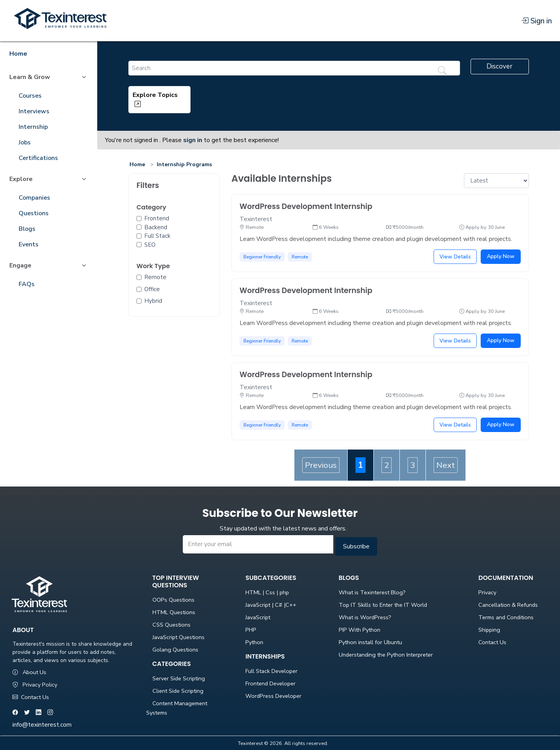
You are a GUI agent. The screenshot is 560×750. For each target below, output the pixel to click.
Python (254, 642)
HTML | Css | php (267, 592)
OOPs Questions (173, 600)
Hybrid (153, 301)
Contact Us (31, 697)
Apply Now (501, 256)
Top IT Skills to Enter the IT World (383, 605)
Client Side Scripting (178, 691)
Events (29, 244)
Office (152, 289)
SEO (150, 245)
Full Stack (157, 236)
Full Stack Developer (271, 671)
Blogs (27, 229)
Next (446, 465)
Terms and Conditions (506, 617)
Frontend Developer (270, 683)
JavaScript (258, 617)
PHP (251, 630)
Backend (156, 227)
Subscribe (356, 546)
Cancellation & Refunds (508, 605)
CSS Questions (171, 625)
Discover (500, 66)
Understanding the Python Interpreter (386, 655)
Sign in (536, 21)
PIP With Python (360, 630)
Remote (155, 277)
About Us (29, 672)
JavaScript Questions (178, 637)
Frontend (157, 218)
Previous (321, 465)
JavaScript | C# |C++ (271, 605)
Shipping (489, 630)
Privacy (487, 592)
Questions (34, 213)
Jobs (25, 142)
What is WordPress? (365, 617)
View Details (455, 257)
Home (137, 164)
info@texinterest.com (42, 725)
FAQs (27, 284)
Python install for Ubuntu (370, 642)
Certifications (38, 158)
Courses (30, 96)
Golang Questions (175, 650)
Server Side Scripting (179, 678)
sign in (193, 140)
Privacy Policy (35, 685)
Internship (33, 127)
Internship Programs (184, 164)
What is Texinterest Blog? (372, 592)
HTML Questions (174, 612)
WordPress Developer (273, 696)
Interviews (34, 111)
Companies (34, 198)
